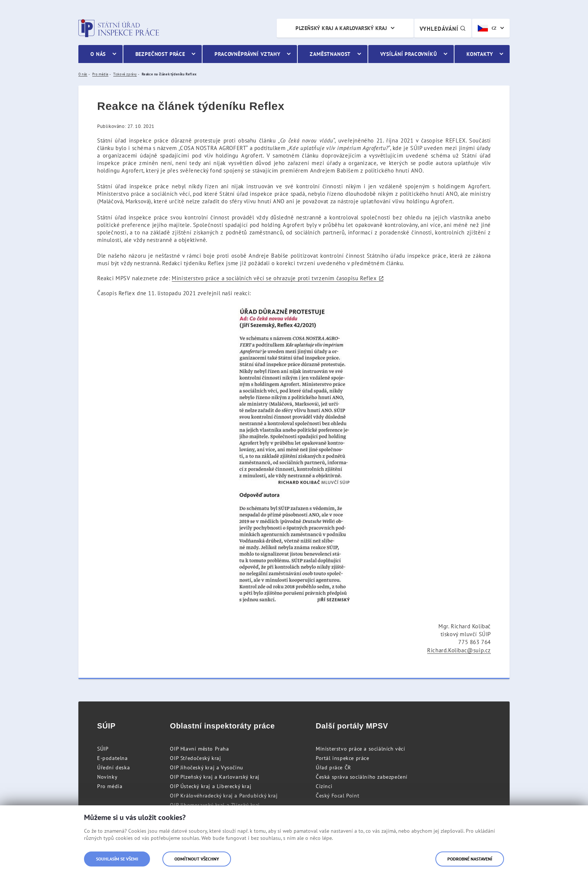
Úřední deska (113, 767)
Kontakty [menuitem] (480, 54)
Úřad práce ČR (333, 767)
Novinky (107, 777)
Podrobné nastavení (470, 859)
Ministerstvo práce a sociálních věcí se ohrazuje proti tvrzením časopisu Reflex (274, 278)
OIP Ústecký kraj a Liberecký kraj (211, 786)
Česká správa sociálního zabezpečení (362, 777)
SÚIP (103, 749)
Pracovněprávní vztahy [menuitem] (247, 54)
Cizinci (324, 786)
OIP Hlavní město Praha (199, 749)
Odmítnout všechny (197, 859)
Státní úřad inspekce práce (119, 28)
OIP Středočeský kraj (195, 758)
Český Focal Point (337, 796)
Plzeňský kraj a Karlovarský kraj (341, 28)
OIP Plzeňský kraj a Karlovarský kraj (215, 777)
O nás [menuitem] (98, 54)
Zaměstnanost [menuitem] (330, 54)
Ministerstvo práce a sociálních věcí (361, 749)
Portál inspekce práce (343, 758)
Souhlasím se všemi (117, 859)
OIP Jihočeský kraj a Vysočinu (206, 767)
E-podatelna (112, 758)
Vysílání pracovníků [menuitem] (409, 54)
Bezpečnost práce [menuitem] (160, 54)
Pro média (110, 786)
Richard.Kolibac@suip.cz (459, 650)
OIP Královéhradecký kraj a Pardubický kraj (224, 796)
